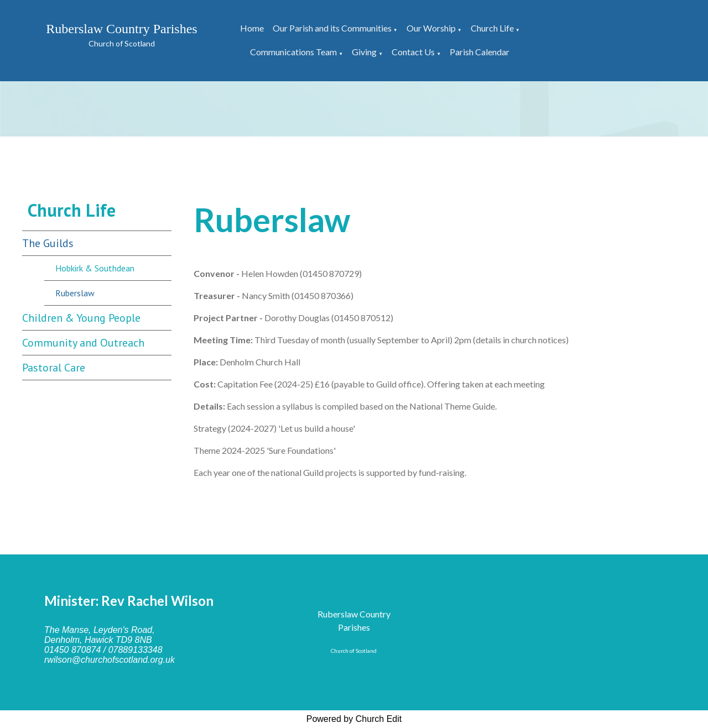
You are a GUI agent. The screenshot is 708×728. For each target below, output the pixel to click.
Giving (364, 52)
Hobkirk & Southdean (95, 268)
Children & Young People (81, 318)
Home (252, 28)
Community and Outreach (83, 343)
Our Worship (431, 28)
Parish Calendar (480, 52)
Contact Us (413, 52)
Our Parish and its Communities (332, 28)
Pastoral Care (54, 368)
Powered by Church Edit (354, 719)
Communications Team (293, 52)
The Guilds (48, 243)
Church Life (492, 28)
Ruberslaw (75, 293)
